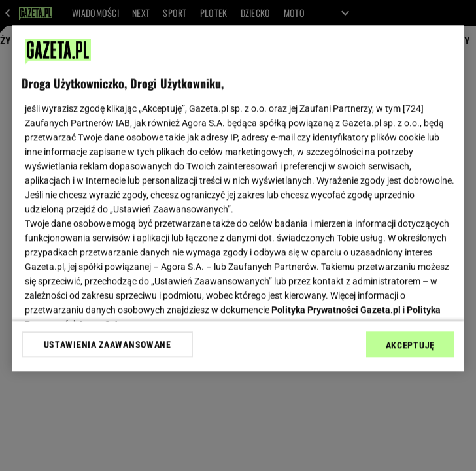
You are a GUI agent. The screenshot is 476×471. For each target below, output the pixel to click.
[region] (238, 198)
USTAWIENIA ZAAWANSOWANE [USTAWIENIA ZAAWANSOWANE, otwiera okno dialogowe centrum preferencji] (108, 344)
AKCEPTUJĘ (410, 345)
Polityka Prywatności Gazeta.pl (336, 310)
